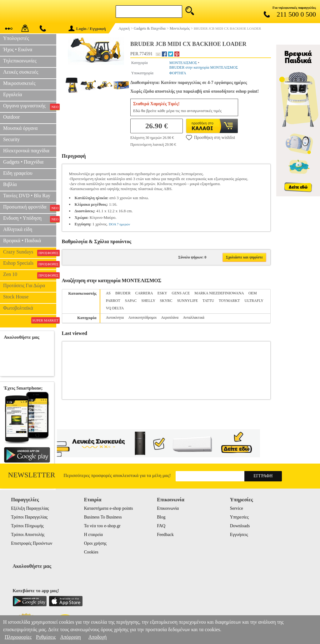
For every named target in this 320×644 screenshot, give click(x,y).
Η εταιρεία (93, 535)
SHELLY (148, 301)
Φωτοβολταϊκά (18, 308)
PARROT (113, 301)
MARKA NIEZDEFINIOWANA (219, 293)
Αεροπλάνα (170, 317)
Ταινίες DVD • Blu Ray (27, 196)
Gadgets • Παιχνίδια (23, 162)
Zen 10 (30, 275)
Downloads (240, 526)
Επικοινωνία (168, 508)
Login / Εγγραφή (87, 29)
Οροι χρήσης (95, 543)
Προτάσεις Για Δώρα (24, 285)
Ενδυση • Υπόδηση (30, 219)
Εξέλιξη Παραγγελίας (30, 508)
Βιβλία (10, 184)
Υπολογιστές (16, 38)
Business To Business (103, 517)
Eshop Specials (30, 264)
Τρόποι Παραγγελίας (29, 517)
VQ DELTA (115, 308)
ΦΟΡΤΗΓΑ (178, 73)
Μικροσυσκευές (19, 83)
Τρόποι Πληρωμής (27, 526)
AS (108, 293)
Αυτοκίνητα (115, 317)
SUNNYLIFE (188, 301)
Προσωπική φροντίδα (30, 208)
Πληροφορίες (18, 637)
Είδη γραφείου (18, 173)
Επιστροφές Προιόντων (32, 543)
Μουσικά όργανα (20, 128)
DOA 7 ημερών (119, 224)
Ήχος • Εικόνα (18, 49)
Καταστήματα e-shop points (109, 508)
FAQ (161, 526)
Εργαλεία (12, 94)
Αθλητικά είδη (18, 229)
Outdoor (11, 117)
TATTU (208, 301)
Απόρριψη (70, 637)
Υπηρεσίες (239, 517)
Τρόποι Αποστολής (28, 535)
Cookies (91, 552)
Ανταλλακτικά (194, 317)
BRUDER (123, 293)
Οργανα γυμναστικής (30, 106)
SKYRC (166, 301)
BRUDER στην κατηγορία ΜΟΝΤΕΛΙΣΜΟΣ (204, 67)
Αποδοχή (98, 637)
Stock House (16, 297)
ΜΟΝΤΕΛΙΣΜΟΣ (183, 63)
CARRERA (144, 293)
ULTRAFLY (254, 301)
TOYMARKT (229, 301)
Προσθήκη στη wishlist (210, 137)
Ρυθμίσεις (46, 637)
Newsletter (32, 475)
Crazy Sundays (30, 253)
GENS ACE (181, 293)
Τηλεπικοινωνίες (20, 61)
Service (237, 508)
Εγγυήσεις (239, 535)
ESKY (162, 293)
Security (11, 139)
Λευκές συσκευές (21, 72)
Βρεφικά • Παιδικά (22, 241)
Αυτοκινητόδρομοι (142, 317)
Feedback (165, 535)
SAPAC (131, 301)
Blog (161, 517)
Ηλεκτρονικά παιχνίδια (26, 151)
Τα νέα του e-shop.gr (102, 526)
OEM (253, 293)
